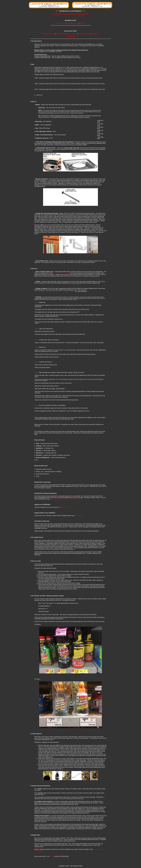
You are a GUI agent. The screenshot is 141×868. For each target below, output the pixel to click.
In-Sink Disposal (84, 34)
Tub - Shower (72, 34)
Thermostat (95, 34)
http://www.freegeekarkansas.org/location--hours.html (66, 499)
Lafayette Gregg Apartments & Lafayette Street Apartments (70, 14)
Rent (69, 23)
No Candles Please (48, 34)
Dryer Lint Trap (61, 34)
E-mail (52, 856)
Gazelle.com (79, 516)
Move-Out (83, 23)
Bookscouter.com (65, 507)
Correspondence (60, 23)
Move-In (76, 23)
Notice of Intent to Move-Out (61, 273)
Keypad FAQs (71, 37)
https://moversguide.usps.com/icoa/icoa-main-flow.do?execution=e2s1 (55, 291)
